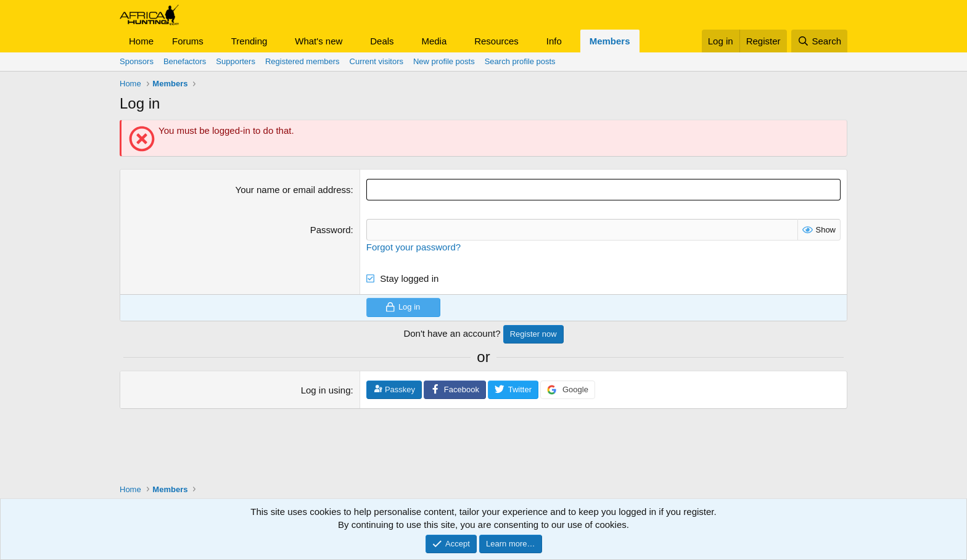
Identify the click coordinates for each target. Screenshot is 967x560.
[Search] (819, 41)
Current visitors (377, 61)
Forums (188, 41)
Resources (496, 41)
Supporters (236, 61)
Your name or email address (293, 190)
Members (610, 41)
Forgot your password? (414, 247)
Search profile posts (520, 61)
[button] (213, 41)
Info (554, 41)
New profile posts (444, 61)
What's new (319, 41)
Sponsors (137, 61)
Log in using (326, 390)
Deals (382, 41)
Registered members (302, 61)
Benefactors (185, 61)
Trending (249, 41)
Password (331, 230)
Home (141, 41)
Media (434, 41)
